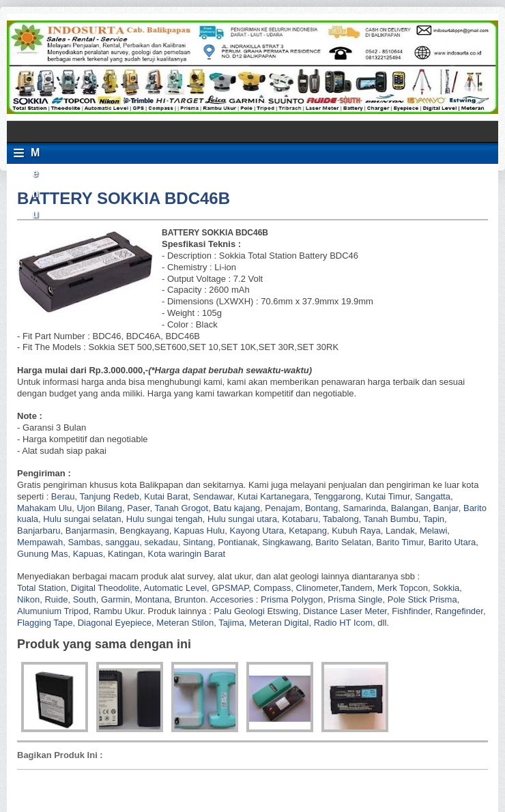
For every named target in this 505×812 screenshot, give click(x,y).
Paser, (140, 508)
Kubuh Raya (356, 531)
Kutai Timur (388, 496)
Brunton (190, 599)
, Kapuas (85, 554)
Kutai (248, 496)
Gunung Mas (42, 554)
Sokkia (446, 588)
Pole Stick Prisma (421, 599)
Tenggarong (337, 496)
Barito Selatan (343, 542)
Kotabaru (300, 519)
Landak (400, 531)
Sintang (198, 542)
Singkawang (286, 542)
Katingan (125, 554)
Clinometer (317, 588)
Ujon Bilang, (100, 508)
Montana (153, 599)
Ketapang (308, 531)
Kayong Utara (257, 531)
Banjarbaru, (40, 531)
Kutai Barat (166, 496)
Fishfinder (411, 611)
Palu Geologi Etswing (256, 611)
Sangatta (433, 496)
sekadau (161, 542)
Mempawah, (41, 542)
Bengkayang (144, 531)
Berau (63, 496)
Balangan (410, 508)
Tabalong (341, 519)
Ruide (56, 599)
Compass (272, 588)
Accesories (232, 599)
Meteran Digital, (280, 623)
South (85, 599)
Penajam (282, 508)
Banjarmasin (90, 531)
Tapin (434, 519)
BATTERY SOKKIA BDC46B (124, 198)
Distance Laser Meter (345, 611)
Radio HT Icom (343, 623)
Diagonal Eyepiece (115, 623)
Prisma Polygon (292, 599)
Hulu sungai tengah (164, 519)
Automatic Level (176, 588)
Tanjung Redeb (110, 496)
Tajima (231, 623)
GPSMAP (230, 588)
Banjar (446, 508)
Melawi (433, 531)
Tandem (356, 588)
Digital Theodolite (105, 588)
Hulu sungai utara (242, 519)
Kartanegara (285, 496)
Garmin (116, 599)
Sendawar (213, 496)
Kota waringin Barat (187, 554)
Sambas (84, 542)
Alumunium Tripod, (54, 611)
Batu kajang (236, 508)
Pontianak (237, 542)
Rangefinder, (461, 611)
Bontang (321, 508)
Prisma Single (355, 599)
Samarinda (365, 508)
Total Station (42, 588)
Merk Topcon (403, 588)
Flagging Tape (45, 623)
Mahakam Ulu (44, 508)
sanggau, (124, 542)
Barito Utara (452, 542)
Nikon (28, 599)
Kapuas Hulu (199, 531)
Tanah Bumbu (391, 519)
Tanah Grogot (181, 508)
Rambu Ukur (118, 611)
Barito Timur (400, 542)
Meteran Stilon (185, 623)
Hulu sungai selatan (82, 519)
